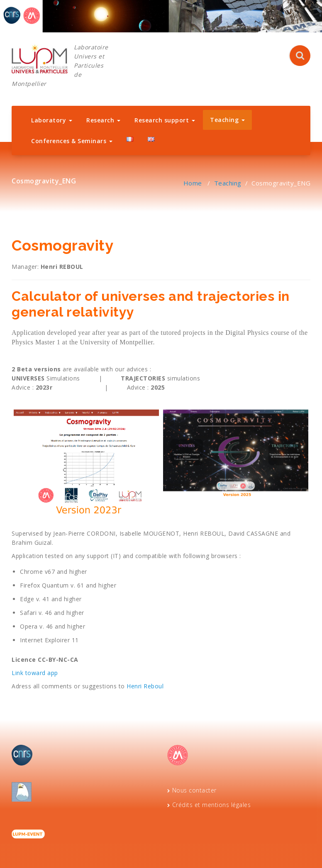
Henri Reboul (145, 686)
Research (103, 120)
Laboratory (52, 120)
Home (193, 183)
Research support (165, 120)
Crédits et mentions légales (212, 805)
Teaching (227, 120)
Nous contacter (194, 790)
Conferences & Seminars (72, 141)
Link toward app (35, 673)
